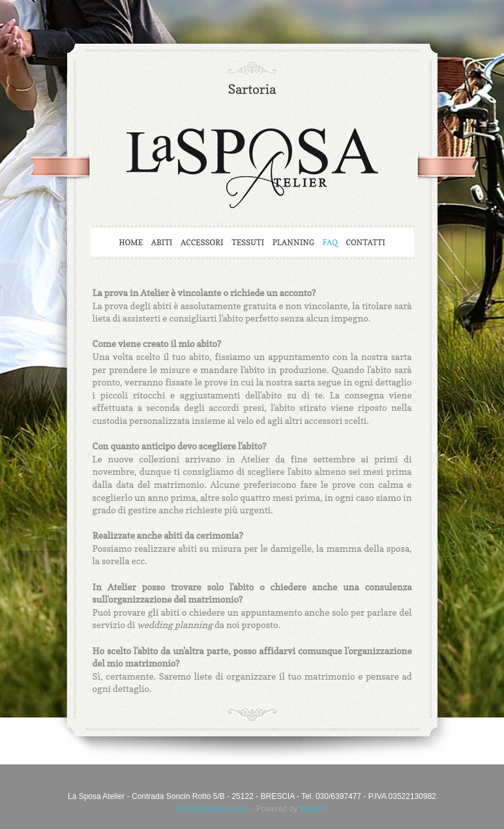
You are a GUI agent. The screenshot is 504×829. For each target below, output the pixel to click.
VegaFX (314, 809)
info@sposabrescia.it (213, 809)
